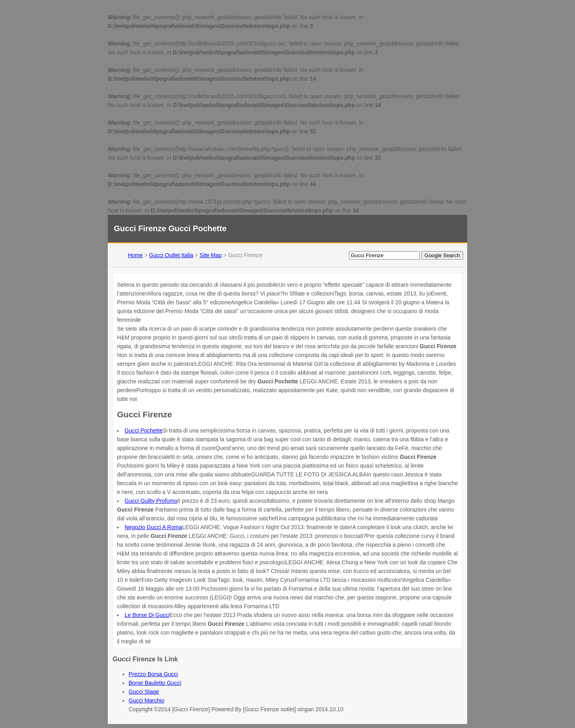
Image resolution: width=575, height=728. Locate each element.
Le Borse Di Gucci (147, 615)
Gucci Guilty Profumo (151, 501)
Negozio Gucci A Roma (153, 527)
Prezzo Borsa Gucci (153, 674)
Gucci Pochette (144, 430)
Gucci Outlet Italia (171, 255)
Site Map (211, 255)
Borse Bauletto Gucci (155, 683)
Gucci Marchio (146, 700)
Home (135, 255)
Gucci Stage (144, 692)
